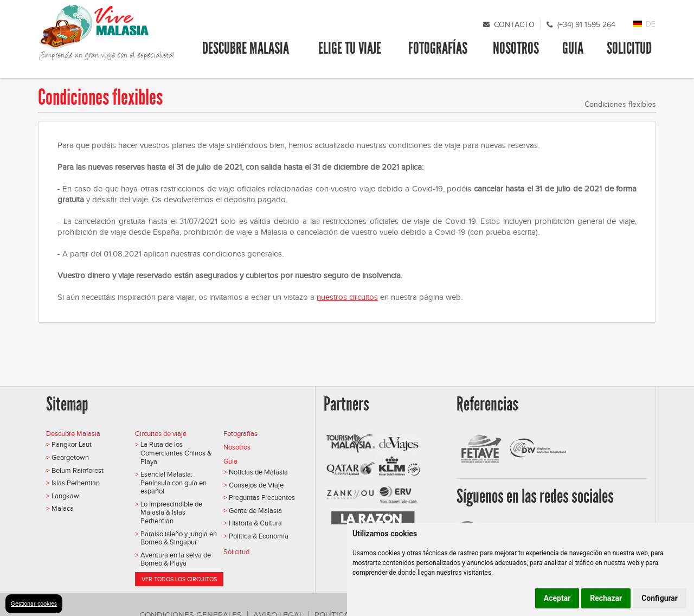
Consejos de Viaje (256, 485)
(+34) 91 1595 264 (586, 25)
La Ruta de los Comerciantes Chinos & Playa (176, 453)
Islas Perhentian (76, 483)
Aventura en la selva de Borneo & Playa (176, 559)
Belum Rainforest (78, 470)
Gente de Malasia (255, 511)
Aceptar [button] (557, 598)
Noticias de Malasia (258, 472)
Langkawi (66, 496)
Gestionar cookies (34, 604)
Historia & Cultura (255, 523)
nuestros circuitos (347, 297)
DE (651, 24)
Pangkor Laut (72, 444)
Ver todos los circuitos (179, 579)
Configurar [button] (660, 598)
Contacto (514, 25)
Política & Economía (259, 536)
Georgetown (70, 457)
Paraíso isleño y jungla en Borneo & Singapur (179, 538)
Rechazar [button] (606, 598)
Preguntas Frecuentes (262, 498)
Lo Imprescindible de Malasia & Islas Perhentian (171, 512)
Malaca (63, 508)
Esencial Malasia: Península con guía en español (173, 483)
